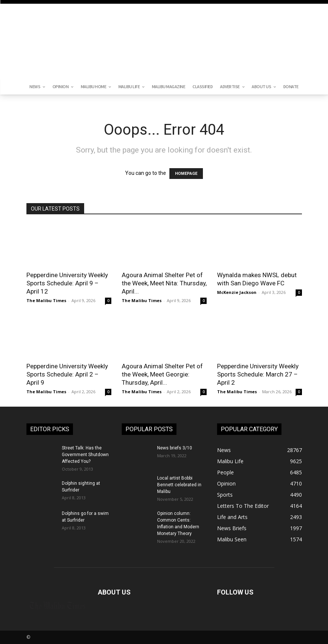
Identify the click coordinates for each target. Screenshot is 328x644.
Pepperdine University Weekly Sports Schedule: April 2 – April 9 (67, 374)
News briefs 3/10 (175, 448)
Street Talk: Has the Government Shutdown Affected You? (85, 455)
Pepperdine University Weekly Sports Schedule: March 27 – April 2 (258, 374)
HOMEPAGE (186, 174)
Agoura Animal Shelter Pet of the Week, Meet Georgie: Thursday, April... (162, 374)
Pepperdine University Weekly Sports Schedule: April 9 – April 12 (67, 283)
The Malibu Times (46, 300)
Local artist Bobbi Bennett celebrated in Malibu (179, 485)
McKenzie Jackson (237, 292)
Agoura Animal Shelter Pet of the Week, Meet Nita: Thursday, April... (164, 283)
